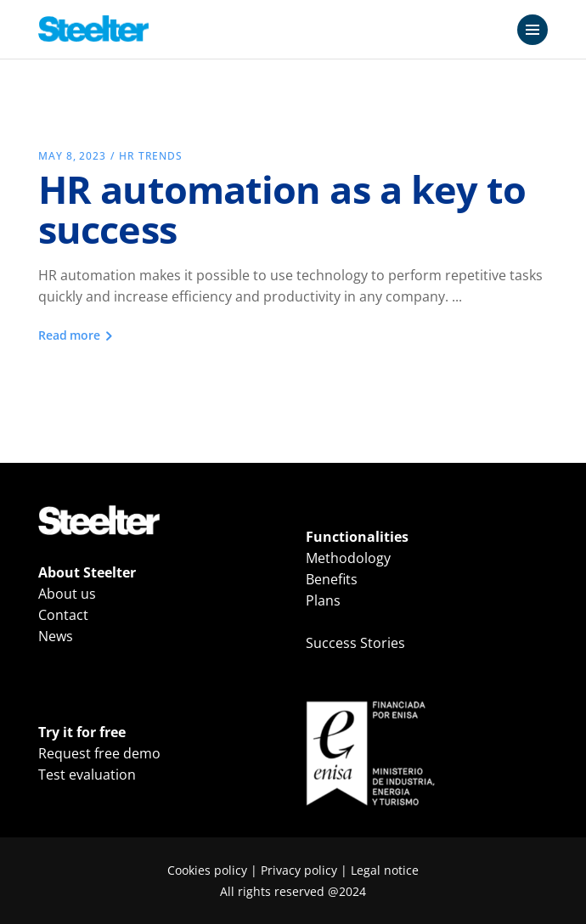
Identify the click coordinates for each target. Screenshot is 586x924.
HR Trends (151, 156)
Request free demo (99, 753)
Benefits (332, 579)
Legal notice (385, 870)
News (56, 636)
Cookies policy (207, 870)
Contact (63, 615)
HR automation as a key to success (282, 209)
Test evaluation (87, 775)
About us (67, 594)
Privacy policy (299, 870)
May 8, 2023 (72, 156)
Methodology (348, 558)
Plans (323, 600)
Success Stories (355, 643)
